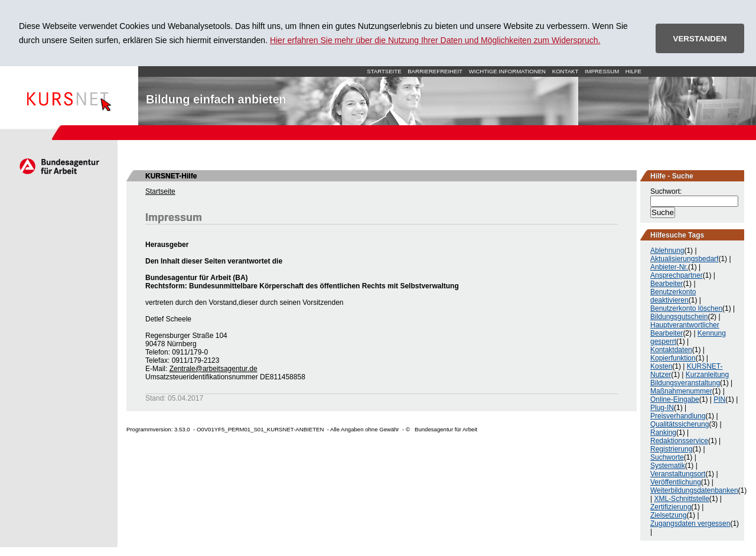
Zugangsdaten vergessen (690, 524)
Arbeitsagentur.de (59, 166)
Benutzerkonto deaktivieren (673, 296)
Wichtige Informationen (507, 71)
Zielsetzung (668, 515)
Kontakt (566, 71)
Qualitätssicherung (680, 424)
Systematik (668, 466)
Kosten (661, 366)
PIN (719, 399)
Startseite (69, 96)
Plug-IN (662, 408)
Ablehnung (667, 251)
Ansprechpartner (677, 275)
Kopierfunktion (673, 358)
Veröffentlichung (676, 482)
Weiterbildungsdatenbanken (694, 490)
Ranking (663, 433)
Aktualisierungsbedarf (684, 259)
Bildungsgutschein (679, 317)
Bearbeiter (667, 284)
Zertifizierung (671, 507)
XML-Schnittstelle (681, 499)
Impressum (602, 71)
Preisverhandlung (678, 416)
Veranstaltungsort (678, 474)
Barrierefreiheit (435, 71)
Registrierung (671, 449)
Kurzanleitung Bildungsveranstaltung (690, 379)
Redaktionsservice (679, 441)
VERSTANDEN (700, 39)
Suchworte (667, 457)
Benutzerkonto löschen (686, 308)
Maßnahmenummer (681, 391)
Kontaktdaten (671, 350)
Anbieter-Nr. (669, 267)
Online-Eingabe (675, 399)
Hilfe (633, 71)
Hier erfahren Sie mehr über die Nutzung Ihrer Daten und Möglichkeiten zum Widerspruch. (435, 40)
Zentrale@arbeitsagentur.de (214, 369)
